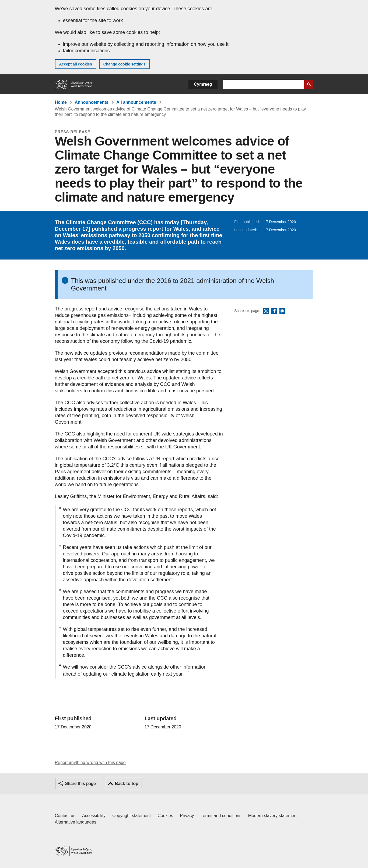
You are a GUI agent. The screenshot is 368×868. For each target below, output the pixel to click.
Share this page (80, 784)
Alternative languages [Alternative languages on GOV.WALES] (76, 822)
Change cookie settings (125, 64)
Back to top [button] (127, 784)
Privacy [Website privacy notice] (187, 816)
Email (282, 311)
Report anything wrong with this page (90, 762)
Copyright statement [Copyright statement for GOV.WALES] (132, 816)
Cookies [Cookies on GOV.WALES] (165, 816)
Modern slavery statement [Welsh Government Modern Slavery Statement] (273, 816)
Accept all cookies (76, 64)
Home (61, 102)
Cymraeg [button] (203, 84)
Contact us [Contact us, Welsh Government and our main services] (65, 816)
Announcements (91, 102)
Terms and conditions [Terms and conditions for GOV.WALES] (221, 816)
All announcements (136, 102)
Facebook (274, 311)
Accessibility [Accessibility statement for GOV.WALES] (94, 816)
